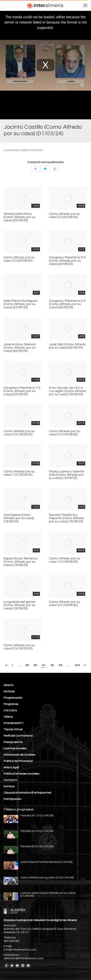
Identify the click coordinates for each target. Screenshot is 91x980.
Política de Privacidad (18, 761)
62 (52, 665)
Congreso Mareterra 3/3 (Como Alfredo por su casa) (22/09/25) (67, 261)
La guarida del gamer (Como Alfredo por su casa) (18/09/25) (20, 605)
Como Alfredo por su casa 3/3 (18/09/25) (65, 604)
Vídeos (8, 717)
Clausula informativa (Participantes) (27, 793)
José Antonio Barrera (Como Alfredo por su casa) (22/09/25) (20, 348)
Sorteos (9, 786)
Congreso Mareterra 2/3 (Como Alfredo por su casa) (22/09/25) (67, 304)
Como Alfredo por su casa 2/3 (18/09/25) (19, 647)
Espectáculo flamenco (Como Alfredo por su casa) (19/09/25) (21, 562)
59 (27, 665)
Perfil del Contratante (18, 736)
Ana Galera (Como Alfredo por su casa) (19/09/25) (19, 518)
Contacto (10, 780)
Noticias (9, 691)
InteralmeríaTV (13, 723)
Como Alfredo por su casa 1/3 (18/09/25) (65, 560)
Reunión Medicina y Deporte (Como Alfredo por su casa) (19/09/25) (67, 518)
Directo (9, 685)
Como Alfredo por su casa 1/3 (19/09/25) (19, 473)
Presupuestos (13, 742)
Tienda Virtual (13, 729)
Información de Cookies (19, 755)
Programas (11, 704)
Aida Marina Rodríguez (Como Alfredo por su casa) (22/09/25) (20, 304)
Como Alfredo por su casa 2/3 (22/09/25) (65, 216)
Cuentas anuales (15, 748)
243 (77, 665)
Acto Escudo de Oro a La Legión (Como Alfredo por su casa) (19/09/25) (68, 391)
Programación (13, 698)
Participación (13, 799)
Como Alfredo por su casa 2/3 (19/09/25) (65, 433)
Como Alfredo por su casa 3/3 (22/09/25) (19, 259)
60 (35, 665)
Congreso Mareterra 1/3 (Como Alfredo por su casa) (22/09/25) (22, 391)
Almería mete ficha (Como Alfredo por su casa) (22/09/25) (20, 217)
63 (61, 665)
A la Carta (10, 710)
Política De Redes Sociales (21, 774)
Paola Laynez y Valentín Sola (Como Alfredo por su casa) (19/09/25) (67, 475)
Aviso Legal (11, 767)
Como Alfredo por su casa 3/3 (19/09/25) (19, 433)
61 (44, 665)
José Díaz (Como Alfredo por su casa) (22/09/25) (68, 346)
